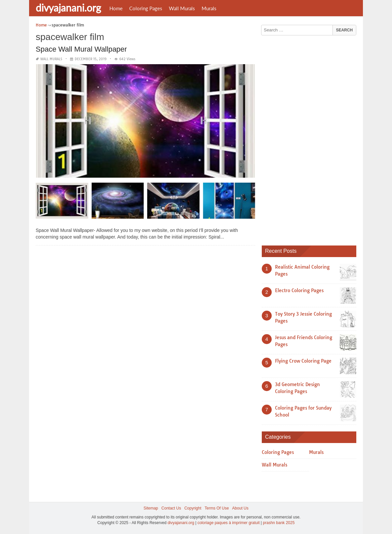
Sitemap (151, 508)
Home (116, 8)
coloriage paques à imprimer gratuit (228, 523)
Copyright (193, 508)
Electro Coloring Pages (299, 290)
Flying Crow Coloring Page (303, 361)
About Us (240, 508)
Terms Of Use (217, 508)
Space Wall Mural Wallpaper (81, 49)
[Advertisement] (311, 138)
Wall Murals (182, 8)
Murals (209, 8)
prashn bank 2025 (279, 523)
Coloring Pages (146, 8)
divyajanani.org (68, 8)
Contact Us (171, 508)
